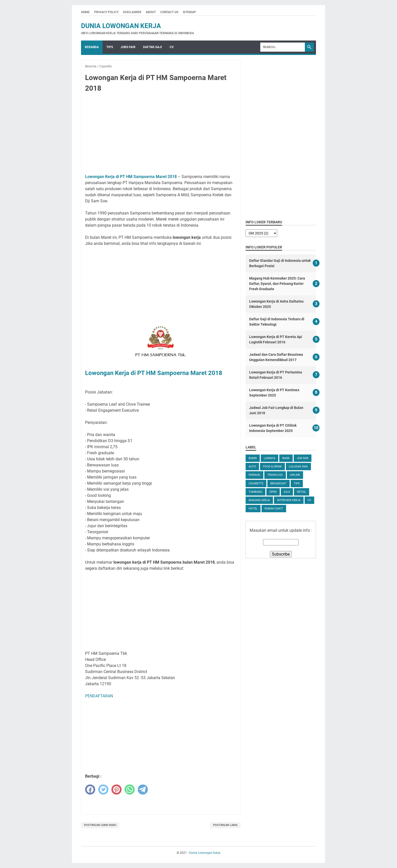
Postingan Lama (225, 825)
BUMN (253, 458)
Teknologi (275, 475)
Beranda (92, 47)
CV (172, 47)
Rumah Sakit (274, 509)
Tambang (255, 492)
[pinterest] (116, 790)
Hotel (253, 509)
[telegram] (143, 790)
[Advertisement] (161, 134)
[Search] (283, 47)
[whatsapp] (130, 790)
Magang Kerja (259, 500)
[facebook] (90, 790)
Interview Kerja (289, 500)
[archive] (261, 233)
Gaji (287, 492)
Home (85, 12)
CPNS (273, 492)
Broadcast (279, 484)
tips (297, 484)
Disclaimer (132, 12)
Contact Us (169, 12)
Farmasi (254, 475)
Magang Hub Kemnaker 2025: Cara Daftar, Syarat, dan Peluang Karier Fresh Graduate (277, 284)
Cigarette (256, 484)
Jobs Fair (128, 47)
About (151, 12)
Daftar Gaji (153, 47)
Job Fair (303, 458)
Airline (295, 475)
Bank (286, 458)
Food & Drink (272, 467)
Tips (110, 47)
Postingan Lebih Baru (100, 825)
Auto (252, 467)
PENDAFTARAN (99, 696)
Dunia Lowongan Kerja (121, 26)
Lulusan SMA (298, 467)
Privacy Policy (106, 12)
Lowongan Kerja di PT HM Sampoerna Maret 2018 (131, 177)
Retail (302, 492)
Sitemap (189, 12)
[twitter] (103, 790)
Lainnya (270, 458)
